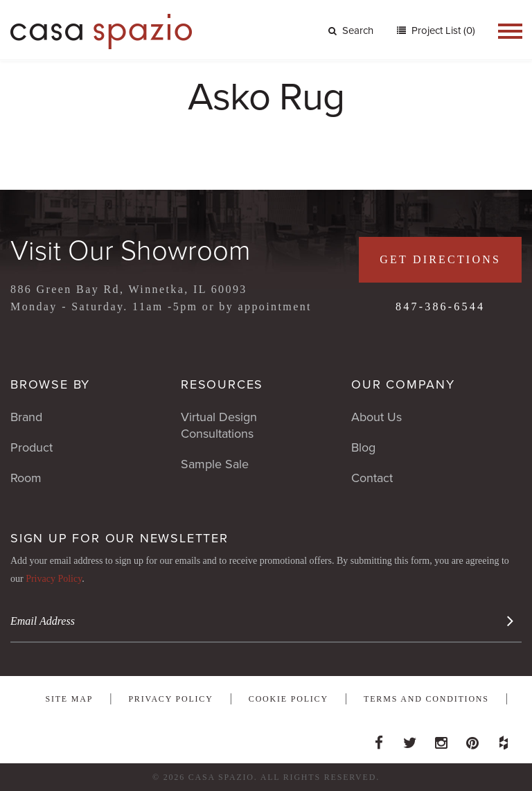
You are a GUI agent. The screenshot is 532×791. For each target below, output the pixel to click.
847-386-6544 (440, 306)
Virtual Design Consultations (219, 425)
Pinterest (472, 739)
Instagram (441, 739)
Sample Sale (215, 464)
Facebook (379, 739)
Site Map (69, 699)
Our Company (403, 384)
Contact (372, 478)
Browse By (50, 384)
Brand (26, 417)
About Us (376, 417)
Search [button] (351, 30)
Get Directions (440, 259)
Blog (363, 447)
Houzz (504, 739)
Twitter (410, 739)
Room (26, 478)
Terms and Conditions (426, 699)
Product (32, 447)
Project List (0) (442, 30)
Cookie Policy (289, 699)
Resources (222, 384)
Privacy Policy (54, 579)
